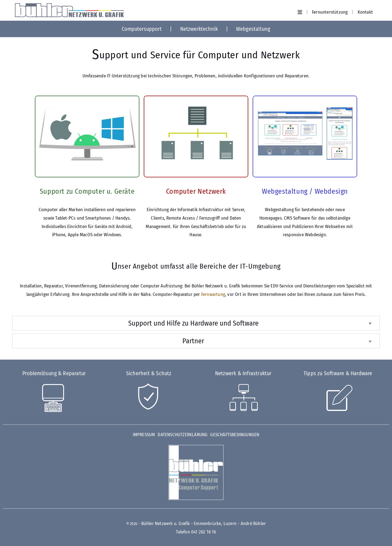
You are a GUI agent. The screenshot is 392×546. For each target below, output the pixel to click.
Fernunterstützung (330, 12)
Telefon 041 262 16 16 (196, 532)
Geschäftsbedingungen (235, 435)
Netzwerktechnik (199, 29)
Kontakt (365, 12)
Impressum (144, 435)
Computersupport (142, 29)
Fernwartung (213, 294)
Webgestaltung (253, 29)
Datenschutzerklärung (183, 435)
